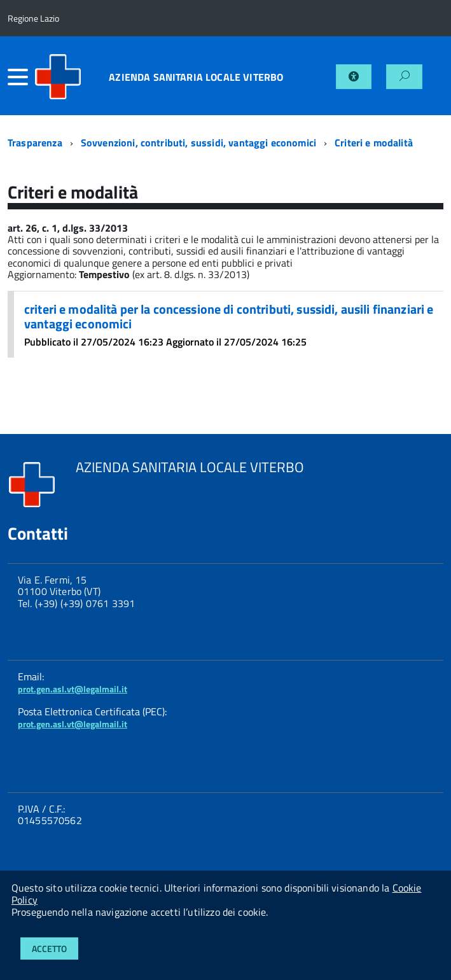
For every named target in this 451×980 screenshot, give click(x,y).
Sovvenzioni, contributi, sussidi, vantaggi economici (198, 143)
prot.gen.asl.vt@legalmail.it (73, 689)
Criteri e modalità (374, 143)
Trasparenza (35, 143)
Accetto (49, 948)
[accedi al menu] (21, 77)
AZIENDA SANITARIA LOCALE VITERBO (196, 77)
